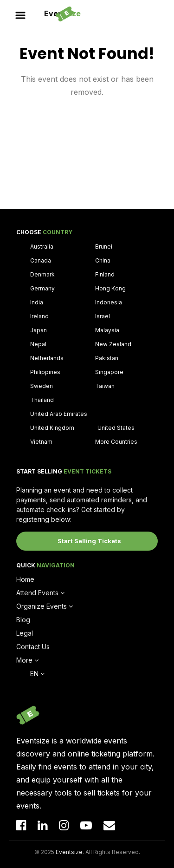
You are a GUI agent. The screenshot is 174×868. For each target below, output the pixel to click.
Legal (25, 633)
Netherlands (47, 358)
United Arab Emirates (59, 414)
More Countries (116, 442)
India (37, 302)
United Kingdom (52, 428)
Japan (39, 330)
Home (25, 579)
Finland (105, 274)
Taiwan (105, 386)
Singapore (109, 372)
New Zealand (113, 344)
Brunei (104, 247)
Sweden (42, 386)
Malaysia (107, 330)
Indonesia (109, 302)
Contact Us (33, 647)
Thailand (42, 400)
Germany (42, 288)
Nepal (38, 344)
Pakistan (107, 358)
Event (62, 13)
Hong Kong (110, 288)
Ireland (39, 316)
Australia (42, 247)
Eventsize (69, 852)
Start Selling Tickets (89, 541)
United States (116, 428)
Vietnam (41, 442)
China (103, 260)
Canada (41, 260)
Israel (103, 316)
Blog (23, 620)
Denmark (42, 274)
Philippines (45, 372)
